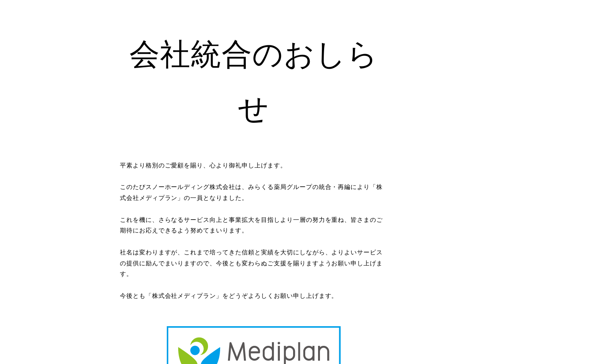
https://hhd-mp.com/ (296, 328)
